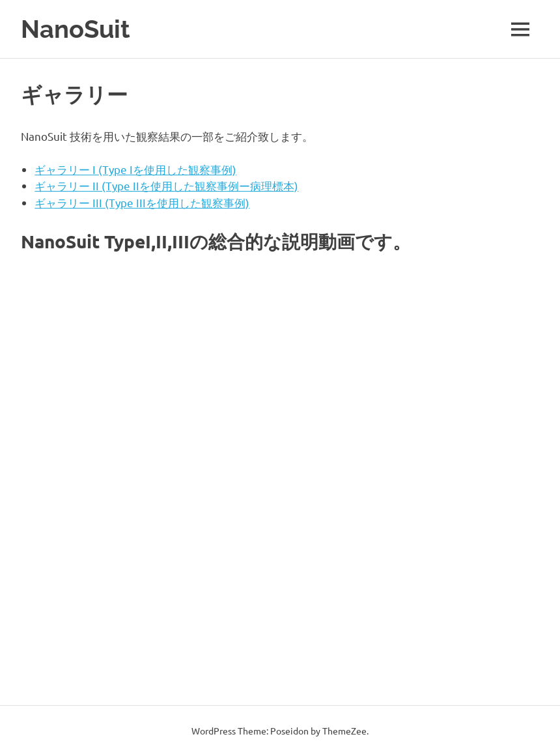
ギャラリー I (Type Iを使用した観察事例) (135, 169)
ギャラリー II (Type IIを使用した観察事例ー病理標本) (166, 185)
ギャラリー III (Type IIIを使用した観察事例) (142, 202)
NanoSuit (76, 29)
